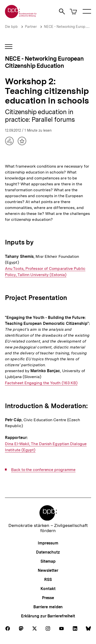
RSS (48, 580)
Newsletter (48, 570)
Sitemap (48, 561)
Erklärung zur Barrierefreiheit (48, 616)
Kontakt (48, 589)
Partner (31, 27)
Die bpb (11, 27)
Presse (48, 598)
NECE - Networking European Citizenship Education (44, 62)
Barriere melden (48, 607)
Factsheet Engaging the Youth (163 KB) (41, 383)
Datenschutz (48, 552)
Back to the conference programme (43, 470)
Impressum (48, 543)
